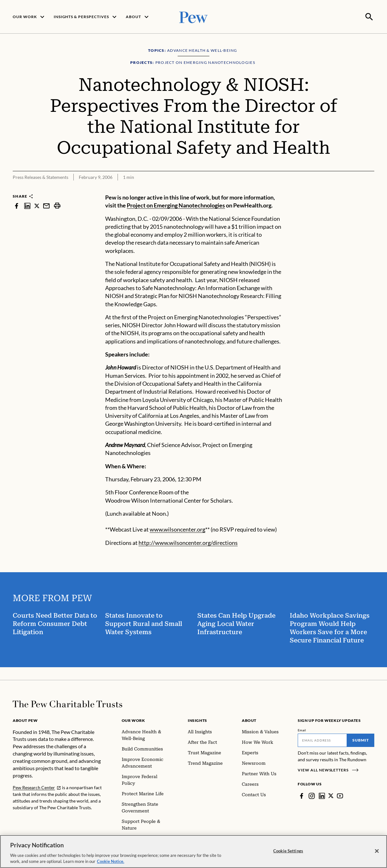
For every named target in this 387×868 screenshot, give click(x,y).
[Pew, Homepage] (193, 16)
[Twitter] (331, 795)
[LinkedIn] (322, 795)
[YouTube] (340, 795)
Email (302, 729)
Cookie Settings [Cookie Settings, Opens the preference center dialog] (288, 851)
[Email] (322, 740)
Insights (197, 720)
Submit (361, 739)
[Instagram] (312, 795)
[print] (57, 205)
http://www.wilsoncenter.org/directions (188, 542)
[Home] (68, 703)
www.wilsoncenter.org (177, 529)
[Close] (377, 851)
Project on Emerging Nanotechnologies (176, 205)
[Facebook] (302, 795)
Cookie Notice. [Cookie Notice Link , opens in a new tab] (111, 861)
